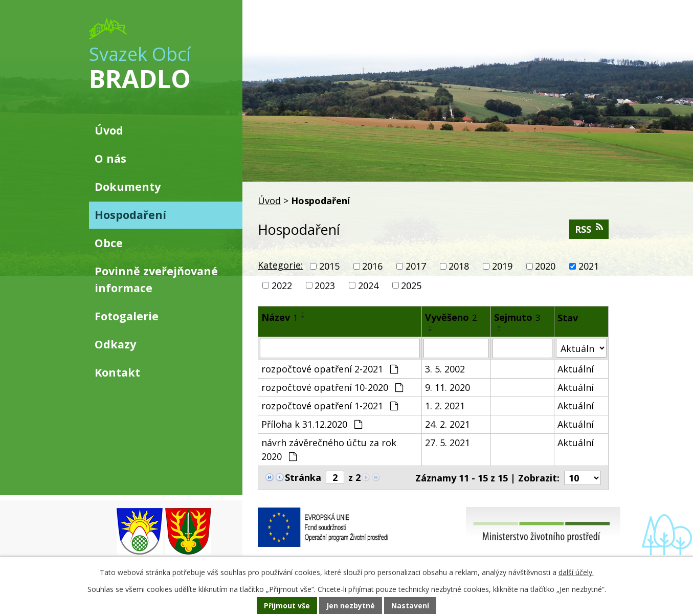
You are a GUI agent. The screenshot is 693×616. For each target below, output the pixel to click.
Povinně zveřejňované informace (156, 279)
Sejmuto (517, 317)
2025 (411, 285)
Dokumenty (128, 186)
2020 (545, 266)
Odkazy (115, 344)
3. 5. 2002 (445, 369)
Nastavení (410, 606)
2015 (329, 266)
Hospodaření (130, 215)
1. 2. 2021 (445, 406)
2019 (502, 266)
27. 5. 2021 (448, 443)
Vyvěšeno (451, 317)
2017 (416, 266)
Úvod (269, 201)
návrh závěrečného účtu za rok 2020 (329, 449)
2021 (589, 266)
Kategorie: (280, 265)
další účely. (576, 572)
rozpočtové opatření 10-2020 (332, 387)
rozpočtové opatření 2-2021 (330, 369)
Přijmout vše (287, 606)
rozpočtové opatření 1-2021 (330, 406)
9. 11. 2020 (448, 387)
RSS (589, 229)
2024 (368, 285)
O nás (110, 158)
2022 (282, 285)
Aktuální (576, 369)
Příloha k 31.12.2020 (312, 424)
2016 (372, 266)
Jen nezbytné (351, 606)
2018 (459, 266)
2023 (325, 285)
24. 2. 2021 (448, 424)
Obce (109, 243)
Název (280, 317)
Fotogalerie (127, 316)
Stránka (303, 477)
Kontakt (117, 372)
